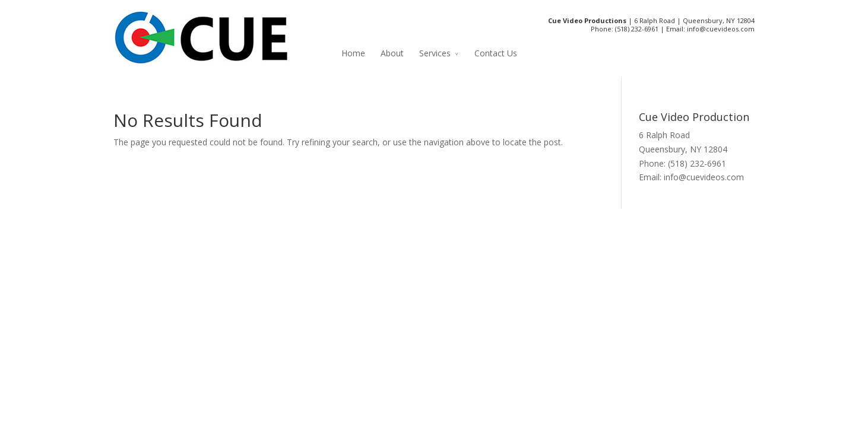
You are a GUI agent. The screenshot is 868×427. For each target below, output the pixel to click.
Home (353, 53)
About (392, 53)
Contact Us (496, 53)
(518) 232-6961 (637, 29)
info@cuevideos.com (721, 29)
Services (435, 53)
